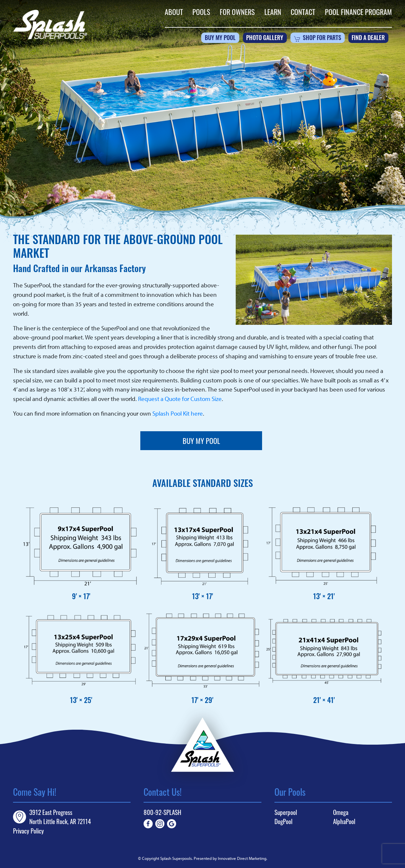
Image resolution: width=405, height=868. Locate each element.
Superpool (286, 812)
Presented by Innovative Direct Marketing (230, 858)
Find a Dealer (368, 39)
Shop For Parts (318, 39)
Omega (341, 812)
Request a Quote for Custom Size (180, 399)
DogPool (283, 821)
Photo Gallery (265, 39)
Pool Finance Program (358, 12)
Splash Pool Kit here (178, 413)
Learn (273, 12)
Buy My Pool (220, 39)
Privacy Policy (28, 831)
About (174, 12)
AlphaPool (344, 821)
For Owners (237, 12)
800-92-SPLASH (162, 812)
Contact (303, 12)
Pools (201, 12)
